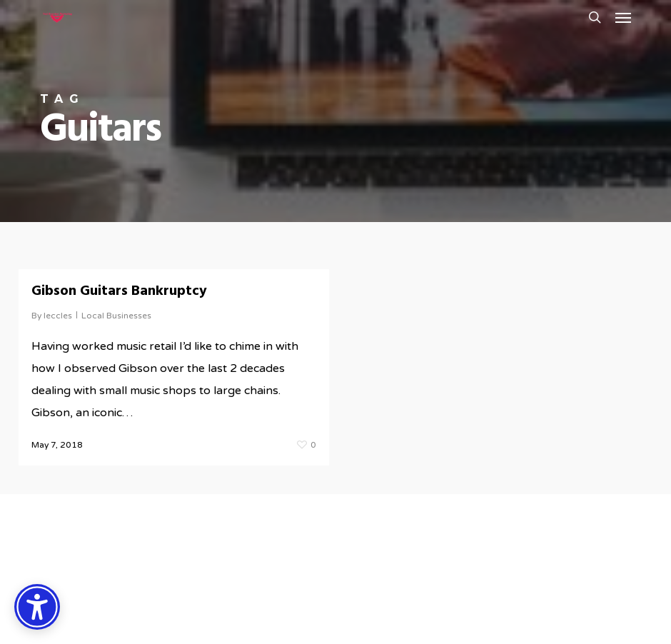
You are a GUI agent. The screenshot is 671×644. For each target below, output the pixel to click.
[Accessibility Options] (37, 607)
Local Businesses (116, 316)
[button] (623, 17)
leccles (58, 316)
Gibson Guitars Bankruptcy (119, 291)
